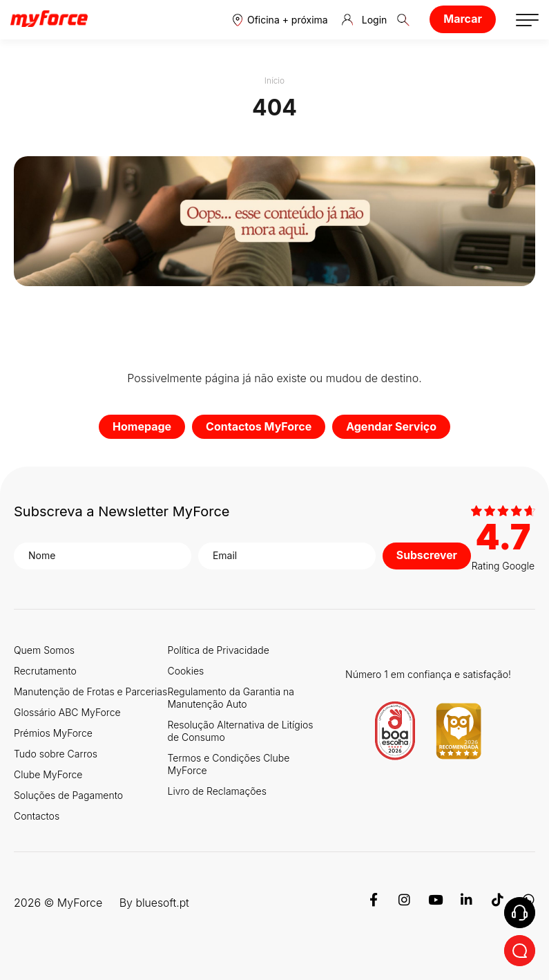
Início (275, 81)
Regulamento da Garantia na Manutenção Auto (231, 697)
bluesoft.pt (163, 902)
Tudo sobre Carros (56, 753)
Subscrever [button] (426, 555)
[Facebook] (373, 902)
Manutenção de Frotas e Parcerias (90, 691)
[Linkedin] (466, 902)
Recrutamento (45, 670)
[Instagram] (404, 902)
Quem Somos (44, 649)
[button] (280, 20)
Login (365, 20)
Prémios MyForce (53, 732)
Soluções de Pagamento (68, 794)
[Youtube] (435, 902)
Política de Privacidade (219, 649)
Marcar (463, 19)
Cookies (186, 670)
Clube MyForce (48, 774)
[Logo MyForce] (49, 19)
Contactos (37, 815)
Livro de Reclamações (217, 790)
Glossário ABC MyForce (67, 712)
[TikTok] (498, 902)
